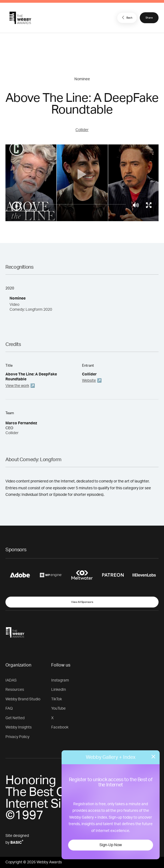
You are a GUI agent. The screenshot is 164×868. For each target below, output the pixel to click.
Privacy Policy (17, 737)
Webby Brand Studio (23, 699)
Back (126, 17)
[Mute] (136, 205)
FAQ (9, 709)
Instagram (60, 680)
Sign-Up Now (111, 845)
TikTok (57, 699)
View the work (17, 386)
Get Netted (15, 718)
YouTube (58, 709)
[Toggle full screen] (149, 205)
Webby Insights (19, 727)
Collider (82, 130)
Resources (15, 690)
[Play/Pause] (16, 206)
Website (89, 381)
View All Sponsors (82, 602)
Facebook (60, 727)
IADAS (11, 680)
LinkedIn (59, 690)
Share (149, 18)
